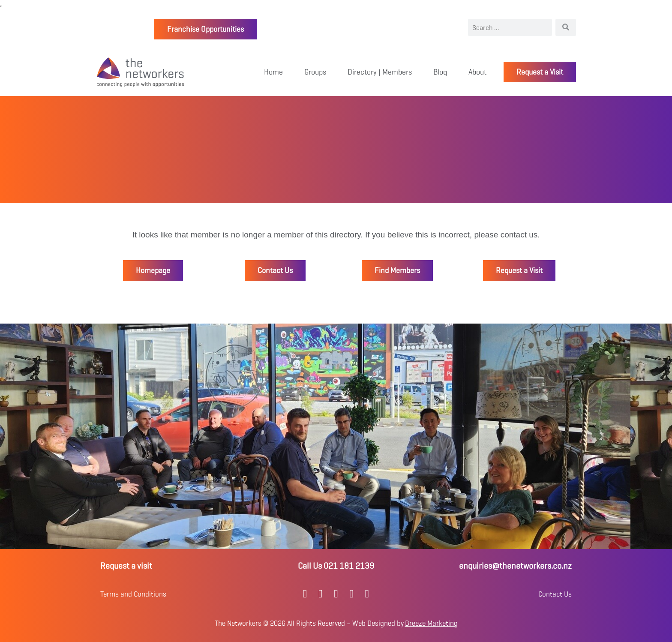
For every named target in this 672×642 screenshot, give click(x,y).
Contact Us (555, 594)
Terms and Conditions (133, 594)
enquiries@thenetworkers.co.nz (515, 566)
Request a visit (126, 566)
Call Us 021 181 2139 (336, 566)
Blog (440, 72)
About (477, 72)
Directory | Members (380, 72)
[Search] (566, 27)
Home (273, 72)
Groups (315, 72)
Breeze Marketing (431, 623)
